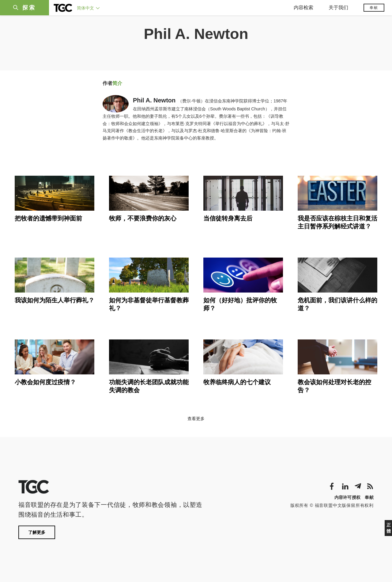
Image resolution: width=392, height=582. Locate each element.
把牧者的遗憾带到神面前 (48, 218)
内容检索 (303, 8)
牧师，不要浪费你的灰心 (143, 218)
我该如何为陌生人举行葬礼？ (55, 300)
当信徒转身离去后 (228, 218)
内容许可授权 (348, 497)
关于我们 (338, 8)
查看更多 (196, 419)
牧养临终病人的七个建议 (237, 382)
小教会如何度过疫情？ (45, 382)
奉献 (374, 8)
